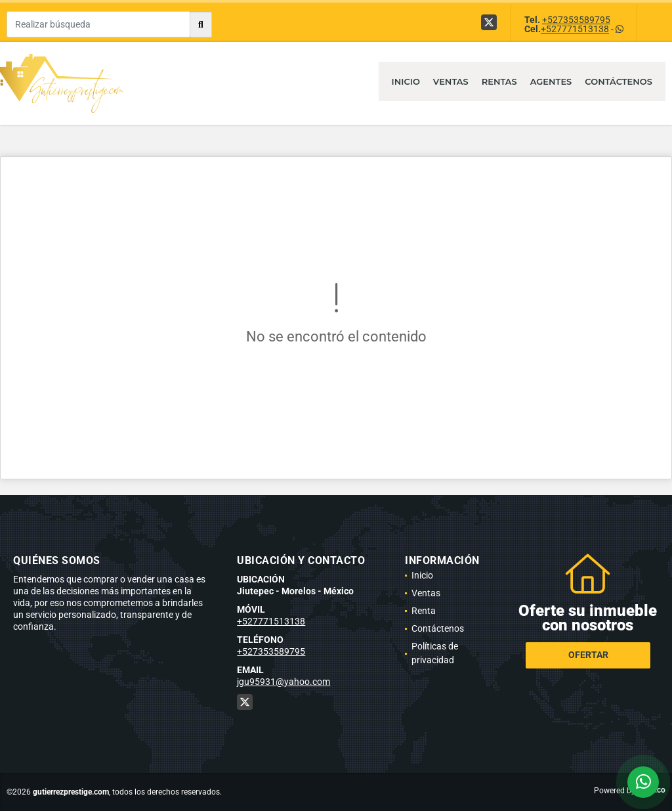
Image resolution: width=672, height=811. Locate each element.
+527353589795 (576, 20)
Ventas (451, 81)
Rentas (499, 81)
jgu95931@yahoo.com (283, 682)
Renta (424, 611)
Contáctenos (619, 81)
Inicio (406, 81)
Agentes (551, 81)
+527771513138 (575, 29)
